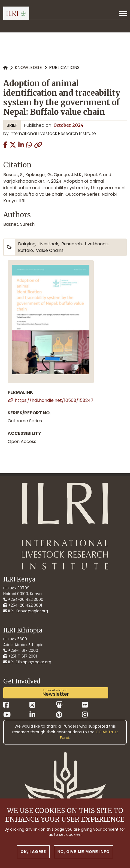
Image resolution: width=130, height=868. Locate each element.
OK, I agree (33, 858)
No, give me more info (84, 858)
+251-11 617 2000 (21, 650)
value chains (50, 250)
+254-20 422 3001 (23, 605)
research (72, 244)
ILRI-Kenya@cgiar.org (26, 611)
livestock (48, 244)
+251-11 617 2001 (20, 656)
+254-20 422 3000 (23, 599)
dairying (27, 244)
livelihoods (96, 244)
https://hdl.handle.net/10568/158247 (54, 400)
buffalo (25, 250)
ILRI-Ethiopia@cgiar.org (27, 662)
